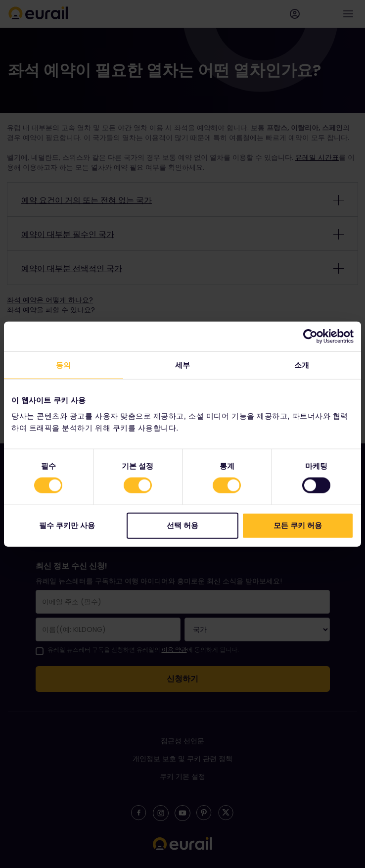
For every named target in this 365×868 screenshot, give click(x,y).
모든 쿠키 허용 (298, 525)
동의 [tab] (63, 365)
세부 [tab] (182, 365)
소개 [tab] (302, 365)
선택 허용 (182, 525)
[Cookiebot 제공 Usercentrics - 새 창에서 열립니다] (310, 337)
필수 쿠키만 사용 (67, 525)
